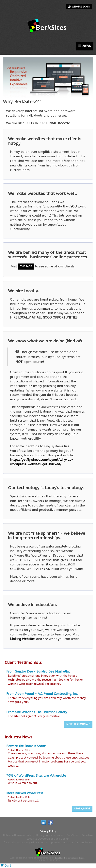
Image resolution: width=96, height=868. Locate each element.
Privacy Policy (48, 831)
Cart (6, 866)
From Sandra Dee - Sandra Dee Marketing (38, 671)
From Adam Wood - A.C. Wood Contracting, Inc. (42, 694)
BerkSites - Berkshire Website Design (70, 858)
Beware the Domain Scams (26, 746)
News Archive (82, 809)
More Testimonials (78, 724)
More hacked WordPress (25, 793)
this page (26, 266)
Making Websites (23, 639)
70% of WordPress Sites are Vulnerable (36, 776)
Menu (85, 46)
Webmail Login (79, 7)
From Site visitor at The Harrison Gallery (37, 712)
